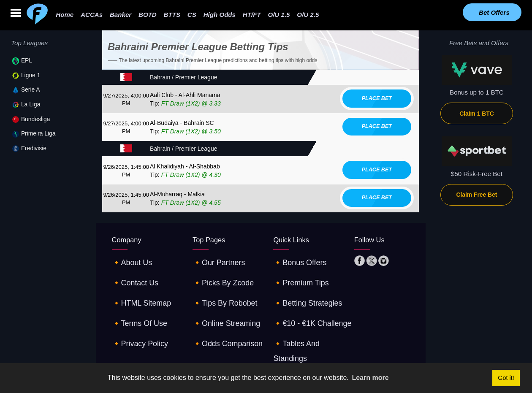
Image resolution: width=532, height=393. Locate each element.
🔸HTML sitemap (137, 289)
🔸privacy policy (136, 317)
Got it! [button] (506, 378)
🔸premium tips (297, 274)
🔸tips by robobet (220, 289)
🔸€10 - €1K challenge (306, 302)
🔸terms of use (135, 302)
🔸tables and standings (308, 317)
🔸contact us (132, 274)
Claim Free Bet (476, 195)
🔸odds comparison (222, 317)
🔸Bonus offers (296, 260)
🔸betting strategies (302, 289)
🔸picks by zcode (218, 274)
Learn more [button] (370, 378)
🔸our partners (215, 260)
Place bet (377, 98)
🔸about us (129, 260)
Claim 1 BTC (477, 114)
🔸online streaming (221, 302)
